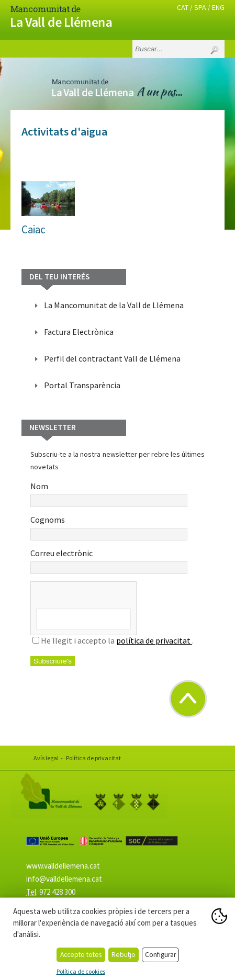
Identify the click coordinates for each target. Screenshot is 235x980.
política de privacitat (154, 640)
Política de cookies (81, 971)
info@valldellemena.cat (64, 879)
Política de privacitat (93, 758)
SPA (200, 7)
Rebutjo (124, 955)
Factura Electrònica (79, 332)
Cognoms (109, 527)
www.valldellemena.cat (63, 866)
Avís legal (46, 758)
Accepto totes (81, 955)
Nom (109, 494)
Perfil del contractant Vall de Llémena (112, 358)
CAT (183, 7)
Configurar (160, 955)
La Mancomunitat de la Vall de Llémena (114, 305)
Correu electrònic (109, 561)
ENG (218, 7)
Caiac (33, 229)
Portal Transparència (82, 385)
